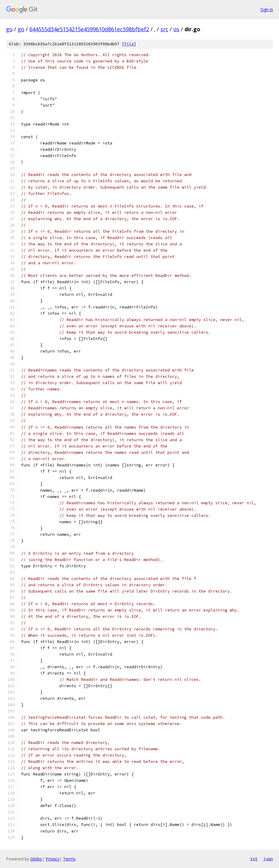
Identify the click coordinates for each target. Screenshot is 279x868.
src (164, 29)
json (268, 859)
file (129, 44)
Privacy (52, 859)
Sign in (267, 9)
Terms (69, 859)
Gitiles (36, 859)
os (176, 29)
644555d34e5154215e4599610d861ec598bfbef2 (89, 29)
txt (254, 859)
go (9, 29)
